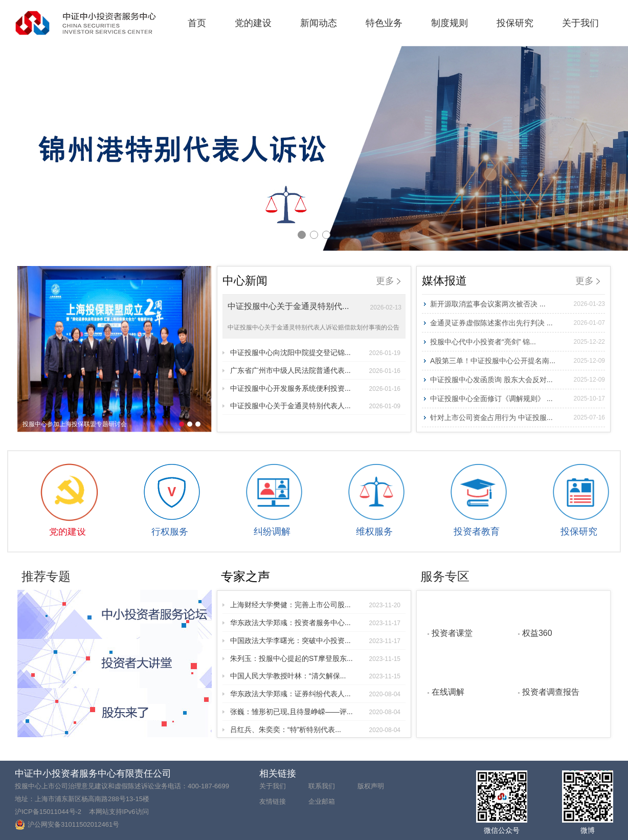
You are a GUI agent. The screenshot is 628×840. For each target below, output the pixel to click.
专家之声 (245, 576)
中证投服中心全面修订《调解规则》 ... (518, 399)
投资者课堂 (452, 633)
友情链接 (273, 801)
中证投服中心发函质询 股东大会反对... (518, 380)
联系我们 (322, 786)
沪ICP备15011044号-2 (48, 812)
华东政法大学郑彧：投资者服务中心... (315, 623)
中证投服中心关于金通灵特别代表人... (315, 406)
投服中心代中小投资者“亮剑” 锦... (518, 342)
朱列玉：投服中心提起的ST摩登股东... (315, 658)
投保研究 (515, 23)
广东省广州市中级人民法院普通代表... (315, 370)
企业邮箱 (322, 801)
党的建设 (253, 23)
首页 (197, 23)
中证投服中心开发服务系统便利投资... (315, 388)
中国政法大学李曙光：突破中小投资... (315, 640)
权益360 (537, 633)
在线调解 (448, 692)
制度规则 (450, 23)
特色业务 (384, 23)
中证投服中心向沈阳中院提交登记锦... (315, 352)
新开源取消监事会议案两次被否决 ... (518, 304)
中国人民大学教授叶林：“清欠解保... (315, 676)
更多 (388, 281)
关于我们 (580, 23)
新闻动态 (319, 23)
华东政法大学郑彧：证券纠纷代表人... (315, 694)
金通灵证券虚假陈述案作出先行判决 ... (518, 323)
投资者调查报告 (551, 692)
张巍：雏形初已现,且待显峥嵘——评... (315, 712)
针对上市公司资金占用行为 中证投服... (518, 417)
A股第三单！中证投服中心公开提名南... (518, 361)
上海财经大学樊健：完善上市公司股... (315, 605)
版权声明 (371, 786)
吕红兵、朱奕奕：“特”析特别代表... (315, 730)
